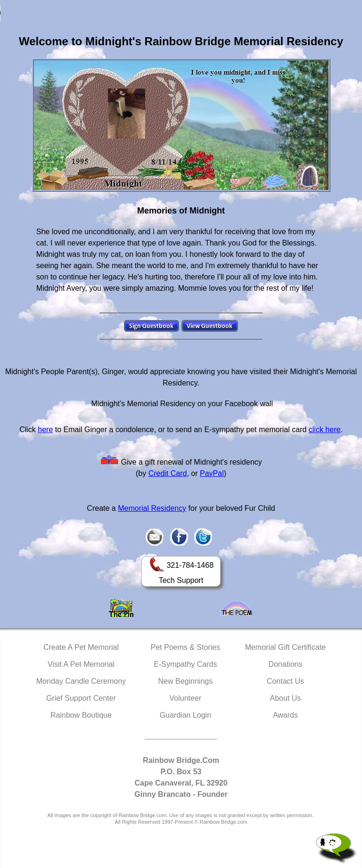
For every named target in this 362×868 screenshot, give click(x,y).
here (45, 430)
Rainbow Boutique (81, 715)
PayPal (212, 473)
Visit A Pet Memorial (81, 664)
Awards (285, 715)
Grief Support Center (81, 698)
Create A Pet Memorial (81, 647)
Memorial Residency (152, 508)
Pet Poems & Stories (186, 647)
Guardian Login (185, 715)
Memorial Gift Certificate (286, 647)
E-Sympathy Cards (185, 664)
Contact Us (285, 681)
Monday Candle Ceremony (81, 681)
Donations (285, 664)
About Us (286, 698)
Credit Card (168, 473)
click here (325, 430)
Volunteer (186, 698)
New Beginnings (186, 681)
